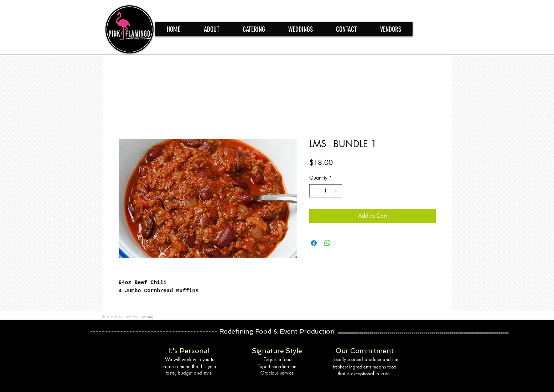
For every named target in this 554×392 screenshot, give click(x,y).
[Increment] (336, 191)
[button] (254, 29)
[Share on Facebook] (314, 243)
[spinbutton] (326, 191)
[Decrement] (315, 191)
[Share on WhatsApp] (327, 243)
